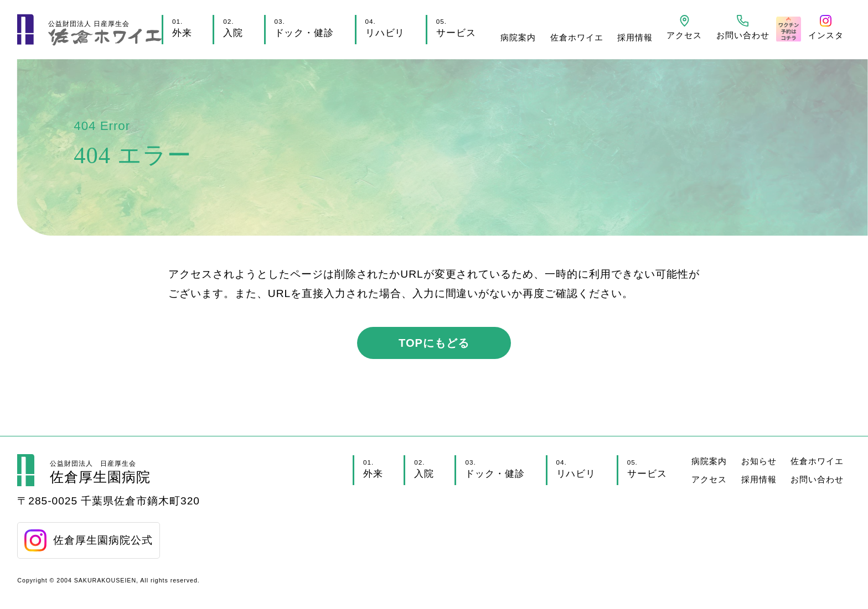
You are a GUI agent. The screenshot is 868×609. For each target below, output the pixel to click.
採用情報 (635, 37)
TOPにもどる (434, 343)
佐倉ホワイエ (577, 37)
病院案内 (518, 37)
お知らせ (759, 461)
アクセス (709, 479)
